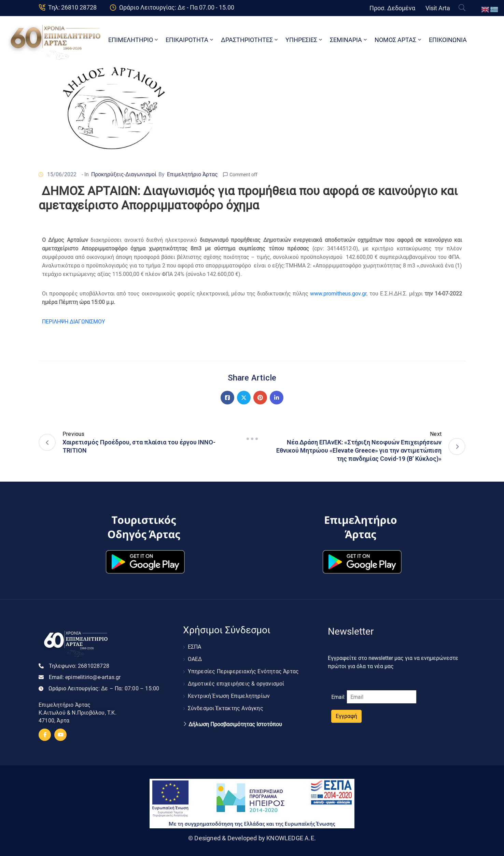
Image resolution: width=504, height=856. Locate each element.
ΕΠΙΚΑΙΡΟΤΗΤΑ (190, 40)
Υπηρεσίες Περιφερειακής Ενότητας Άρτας (243, 671)
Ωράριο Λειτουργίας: (104, 688)
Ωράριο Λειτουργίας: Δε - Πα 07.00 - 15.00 (177, 7)
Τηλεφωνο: (79, 666)
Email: (85, 677)
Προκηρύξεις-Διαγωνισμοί (124, 174)
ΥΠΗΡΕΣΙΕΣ (304, 40)
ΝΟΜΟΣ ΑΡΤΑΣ (398, 40)
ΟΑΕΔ (195, 659)
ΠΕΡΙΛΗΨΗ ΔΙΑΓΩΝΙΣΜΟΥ (74, 322)
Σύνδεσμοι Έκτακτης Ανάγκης (226, 708)
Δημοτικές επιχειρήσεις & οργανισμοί (236, 684)
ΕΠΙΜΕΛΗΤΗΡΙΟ (134, 40)
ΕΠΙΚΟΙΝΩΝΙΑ (448, 40)
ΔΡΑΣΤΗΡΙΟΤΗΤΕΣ (250, 40)
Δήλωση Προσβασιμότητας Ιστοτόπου (235, 724)
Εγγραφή (346, 716)
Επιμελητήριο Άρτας (192, 174)
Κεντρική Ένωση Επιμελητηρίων (229, 696)
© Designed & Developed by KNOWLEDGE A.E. (252, 838)
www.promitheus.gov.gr (338, 294)
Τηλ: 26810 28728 (72, 7)
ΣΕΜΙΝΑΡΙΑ (349, 40)
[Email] (382, 697)
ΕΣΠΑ (195, 647)
